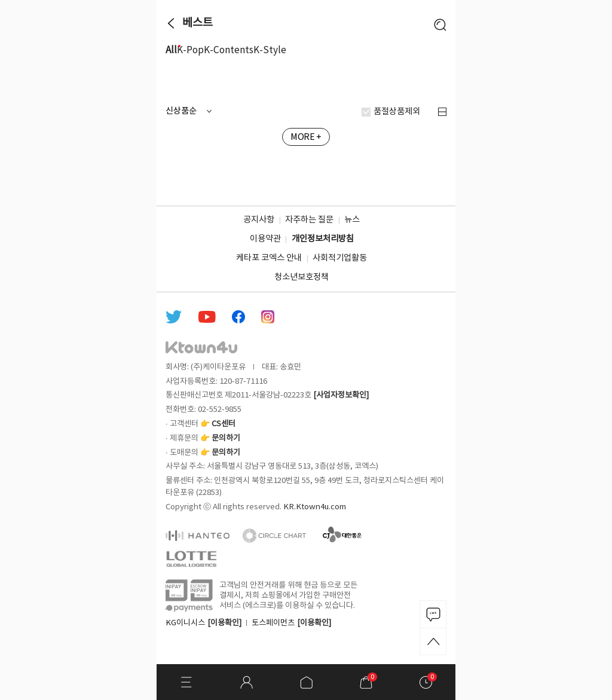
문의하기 (226, 438)
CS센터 (224, 424)
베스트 (198, 23)
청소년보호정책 (302, 277)
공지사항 (259, 220)
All (171, 51)
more (442, 82)
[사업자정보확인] (341, 395)
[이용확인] (224, 623)
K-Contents (229, 51)
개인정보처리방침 (323, 239)
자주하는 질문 (309, 220)
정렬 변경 (442, 112)
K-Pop (190, 51)
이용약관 (265, 239)
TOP (433, 641)
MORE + (306, 137)
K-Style (270, 51)
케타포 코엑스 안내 (269, 258)
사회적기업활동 (340, 258)
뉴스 (352, 220)
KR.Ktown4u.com (315, 507)
